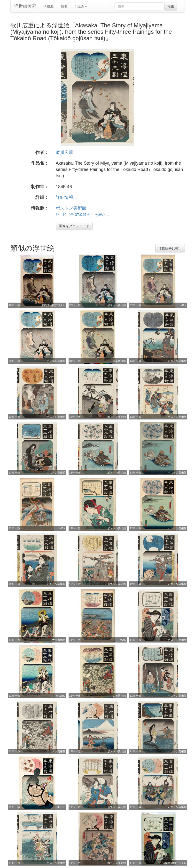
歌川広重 (64, 153)
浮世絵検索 (25, 6)
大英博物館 (119, 361)
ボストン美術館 (71, 208)
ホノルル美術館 (56, 361)
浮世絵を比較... (170, 248)
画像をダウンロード (74, 226)
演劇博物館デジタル (53, 305)
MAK (183, 305)
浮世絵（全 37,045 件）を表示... (82, 214)
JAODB (61, 807)
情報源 (48, 6)
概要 (64, 6)
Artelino (61, 696)
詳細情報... (66, 197)
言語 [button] (81, 6)
